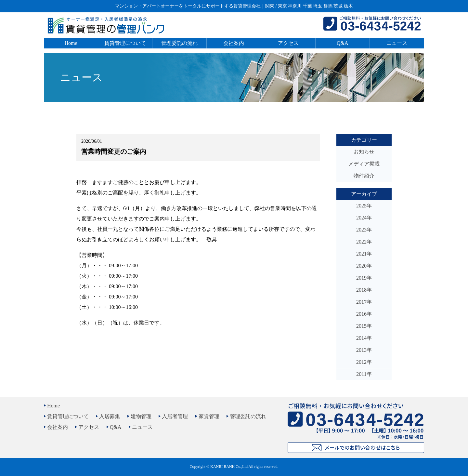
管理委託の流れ (179, 43)
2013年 (364, 350)
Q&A (343, 43)
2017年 (364, 302)
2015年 (364, 326)
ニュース (397, 43)
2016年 (364, 314)
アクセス (288, 43)
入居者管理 (175, 416)
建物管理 (141, 416)
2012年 (364, 362)
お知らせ (364, 152)
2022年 (364, 242)
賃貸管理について (125, 43)
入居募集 (110, 416)
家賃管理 (209, 416)
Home (71, 43)
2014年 (364, 338)
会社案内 (234, 43)
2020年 (364, 266)
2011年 (364, 374)
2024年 (364, 218)
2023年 (364, 230)
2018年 (364, 290)
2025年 (364, 206)
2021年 (364, 254)
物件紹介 (364, 176)
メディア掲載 (364, 164)
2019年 (364, 278)
